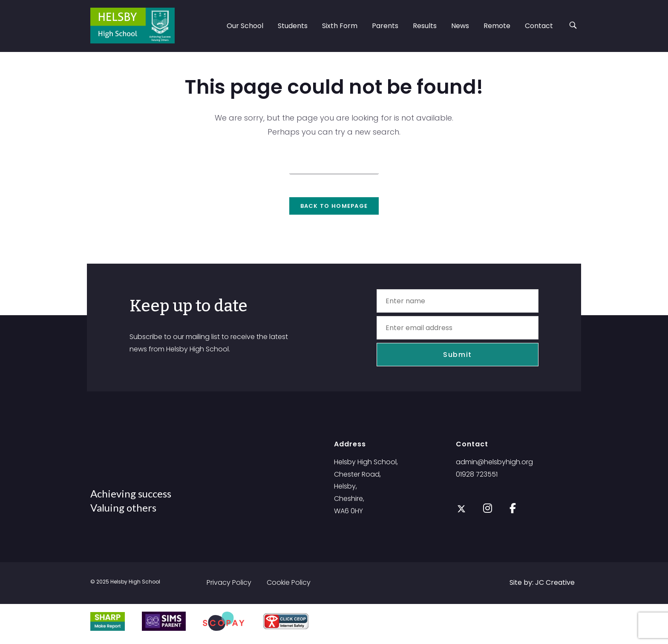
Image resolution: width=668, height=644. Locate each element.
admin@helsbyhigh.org (494, 467)
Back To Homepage (334, 211)
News (460, 26)
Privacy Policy (229, 588)
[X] (461, 515)
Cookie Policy (289, 588)
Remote (497, 26)
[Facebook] (513, 513)
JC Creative (555, 588)
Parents (385, 26)
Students (293, 26)
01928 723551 (477, 480)
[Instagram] (488, 513)
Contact (539, 26)
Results (425, 26)
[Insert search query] (334, 165)
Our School (245, 26)
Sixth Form (340, 26)
